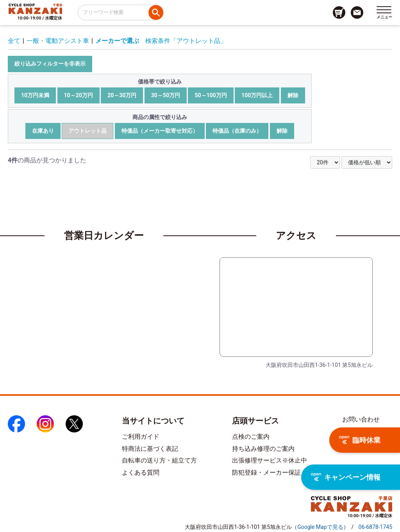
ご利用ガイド (141, 437)
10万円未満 (35, 95)
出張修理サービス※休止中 (270, 460)
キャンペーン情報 (346, 477)
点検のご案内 (251, 437)
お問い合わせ (361, 419)
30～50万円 (166, 95)
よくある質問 (141, 472)
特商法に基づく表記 (150, 449)
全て (14, 41)
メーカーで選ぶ (117, 41)
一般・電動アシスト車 (58, 41)
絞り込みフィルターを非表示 (50, 64)
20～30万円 (122, 95)
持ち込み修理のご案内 (263, 449)
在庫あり (43, 131)
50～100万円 (211, 95)
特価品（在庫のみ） (237, 131)
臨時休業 (360, 440)
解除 (293, 95)
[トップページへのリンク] (35, 9)
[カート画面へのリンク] (339, 12)
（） (320, 527)
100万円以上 (257, 95)
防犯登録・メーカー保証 (266, 472)
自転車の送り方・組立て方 (159, 460)
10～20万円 (79, 95)
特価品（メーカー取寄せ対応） (160, 131)
